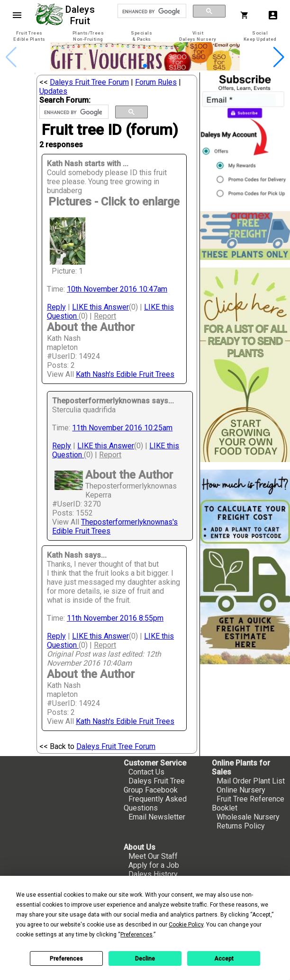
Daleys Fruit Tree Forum (89, 82)
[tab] (29, 36)
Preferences (66, 959)
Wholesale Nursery (248, 817)
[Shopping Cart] (246, 15)
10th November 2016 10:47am (117, 289)
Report (105, 316)
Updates (53, 91)
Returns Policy (241, 826)
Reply (56, 307)
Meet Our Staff (153, 856)
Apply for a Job (154, 865)
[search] (151, 11)
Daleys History (153, 874)
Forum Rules (156, 82)
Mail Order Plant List (251, 781)
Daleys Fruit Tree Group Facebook (154, 785)
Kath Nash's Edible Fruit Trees (125, 374)
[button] (145, 66)
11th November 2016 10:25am (122, 428)
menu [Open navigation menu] (17, 15)
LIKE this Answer (100, 307)
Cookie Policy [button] (186, 925)
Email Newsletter (157, 817)
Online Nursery (241, 790)
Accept (224, 959)
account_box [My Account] (273, 15)
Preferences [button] (136, 935)
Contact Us (146, 772)
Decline (145, 959)
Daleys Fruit (81, 15)
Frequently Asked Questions (155, 803)
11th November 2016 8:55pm (115, 618)
